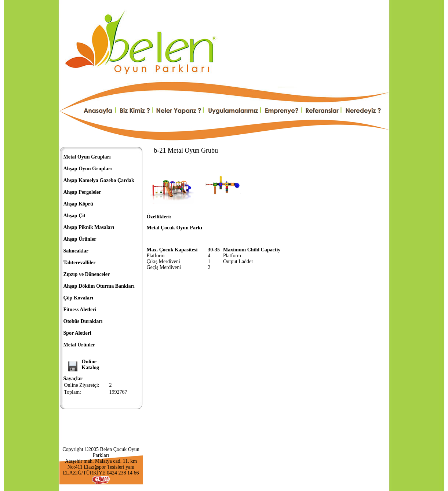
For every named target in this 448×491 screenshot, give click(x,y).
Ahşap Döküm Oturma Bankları (99, 286)
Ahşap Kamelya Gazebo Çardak (99, 180)
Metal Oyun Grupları (87, 157)
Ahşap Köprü (78, 204)
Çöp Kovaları (78, 298)
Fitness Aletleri (80, 310)
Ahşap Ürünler (80, 239)
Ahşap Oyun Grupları (88, 169)
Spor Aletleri (77, 333)
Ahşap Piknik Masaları (89, 227)
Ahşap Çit (74, 216)
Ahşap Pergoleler (82, 192)
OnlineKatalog (90, 365)
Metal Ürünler (79, 345)
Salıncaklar (76, 251)
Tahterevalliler (80, 263)
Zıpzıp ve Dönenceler (87, 274)
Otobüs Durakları (83, 321)
